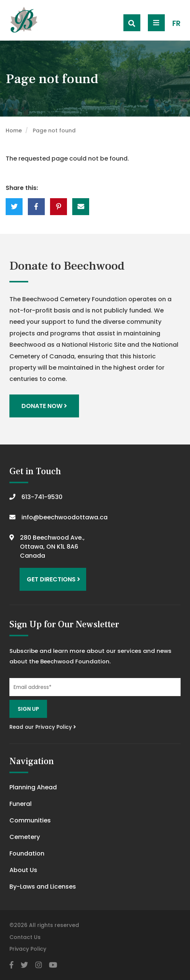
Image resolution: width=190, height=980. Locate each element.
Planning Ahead (33, 787)
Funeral (21, 804)
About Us (23, 870)
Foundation (27, 853)
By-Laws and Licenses (43, 887)
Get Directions (53, 579)
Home (14, 130)
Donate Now (44, 406)
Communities (30, 820)
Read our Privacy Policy (43, 727)
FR (176, 24)
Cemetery (25, 837)
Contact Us (25, 937)
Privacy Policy (28, 949)
